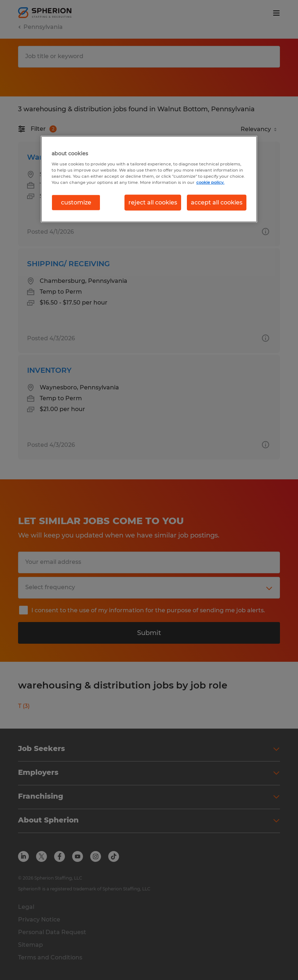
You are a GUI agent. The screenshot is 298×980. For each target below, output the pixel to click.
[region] (149, 179)
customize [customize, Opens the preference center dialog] (76, 202)
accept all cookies (217, 202)
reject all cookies (153, 202)
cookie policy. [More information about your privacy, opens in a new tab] (210, 182)
